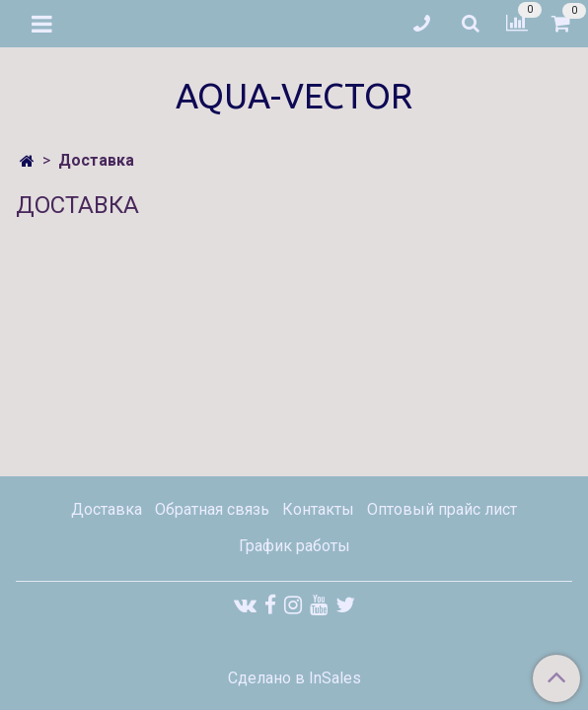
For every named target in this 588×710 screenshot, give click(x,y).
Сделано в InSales (294, 678)
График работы (294, 546)
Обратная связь (212, 509)
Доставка (107, 509)
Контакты (318, 509)
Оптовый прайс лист (442, 509)
